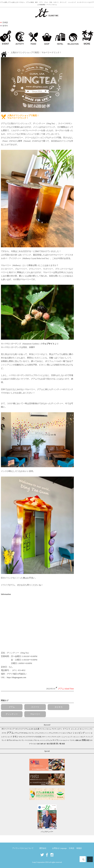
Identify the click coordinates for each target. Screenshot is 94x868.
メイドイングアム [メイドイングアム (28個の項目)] (45, 740)
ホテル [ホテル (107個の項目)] (9, 740)
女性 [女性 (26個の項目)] (80, 740)
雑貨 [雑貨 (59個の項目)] (63, 744)
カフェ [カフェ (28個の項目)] (73, 729)
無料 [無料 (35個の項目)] (42, 744)
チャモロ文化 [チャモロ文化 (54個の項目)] (37, 737)
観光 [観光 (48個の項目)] (48, 744)
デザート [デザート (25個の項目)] (44, 737)
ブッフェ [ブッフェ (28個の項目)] (88, 737)
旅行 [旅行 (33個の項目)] (39, 744)
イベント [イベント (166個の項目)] (67, 729)
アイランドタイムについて (23, 848)
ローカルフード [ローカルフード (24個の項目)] (65, 740)
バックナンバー (47, 832)
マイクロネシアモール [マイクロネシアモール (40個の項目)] (32, 740)
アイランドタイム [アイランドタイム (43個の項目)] (45, 729)
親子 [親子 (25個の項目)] (45, 744)
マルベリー (35, 714)
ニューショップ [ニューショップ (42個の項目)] (67, 737)
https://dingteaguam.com (17, 677)
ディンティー (12, 714)
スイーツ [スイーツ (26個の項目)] (88, 733)
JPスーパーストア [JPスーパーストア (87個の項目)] (8, 729)
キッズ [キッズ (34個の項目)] (77, 729)
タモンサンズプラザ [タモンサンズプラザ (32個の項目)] (25, 737)
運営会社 (43, 848)
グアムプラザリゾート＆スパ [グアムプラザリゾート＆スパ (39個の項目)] (58, 733)
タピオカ (58, 707)
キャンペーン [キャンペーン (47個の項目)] (84, 729)
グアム (12, 707)
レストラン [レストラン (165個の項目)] (55, 740)
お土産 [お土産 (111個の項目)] (37, 729)
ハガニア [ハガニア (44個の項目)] (82, 737)
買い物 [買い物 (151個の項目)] (59, 744)
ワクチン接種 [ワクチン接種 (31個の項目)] (74, 740)
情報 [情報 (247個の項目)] (84, 740)
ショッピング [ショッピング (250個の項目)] (79, 733)
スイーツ (35, 707)
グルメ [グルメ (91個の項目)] (70, 733)
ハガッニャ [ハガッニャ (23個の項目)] (76, 737)
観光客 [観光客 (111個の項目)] (53, 744)
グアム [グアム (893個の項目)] (10, 733)
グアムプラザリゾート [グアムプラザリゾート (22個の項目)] (42, 733)
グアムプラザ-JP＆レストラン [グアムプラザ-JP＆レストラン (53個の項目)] (24, 733)
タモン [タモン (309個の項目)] (16, 737)
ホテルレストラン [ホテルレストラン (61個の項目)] (19, 740)
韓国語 (79, 848)
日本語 (72, 848)
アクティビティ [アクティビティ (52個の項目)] (57, 729)
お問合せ (56, 848)
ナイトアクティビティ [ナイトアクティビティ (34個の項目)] (55, 737)
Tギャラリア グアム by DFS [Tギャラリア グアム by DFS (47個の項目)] (24, 729)
